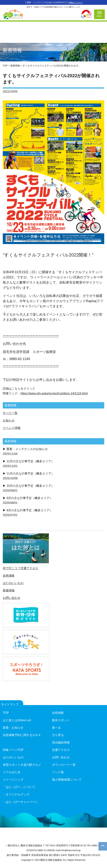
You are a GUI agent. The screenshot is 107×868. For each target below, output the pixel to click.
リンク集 (58, 772)
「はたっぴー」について (19, 787)
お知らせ (9, 420)
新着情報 (9, 590)
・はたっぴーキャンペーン (20, 802)
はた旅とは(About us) (17, 720)
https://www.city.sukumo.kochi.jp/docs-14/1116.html (54, 393)
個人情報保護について (67, 780)
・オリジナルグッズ (16, 794)
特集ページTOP (13, 750)
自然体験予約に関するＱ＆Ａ (22, 735)
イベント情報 (12, 428)
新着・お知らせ (13, 728)
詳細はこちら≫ (76, 2)
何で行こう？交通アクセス (20, 568)
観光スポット (61, 720)
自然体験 (9, 576)
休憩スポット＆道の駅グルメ (22, 765)
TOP (6, 713)
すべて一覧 (10, 413)
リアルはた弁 (12, 772)
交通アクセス (61, 750)
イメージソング (13, 780)
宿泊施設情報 (61, 742)
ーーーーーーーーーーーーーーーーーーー (31, 336)
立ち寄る (58, 735)
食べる (56, 728)
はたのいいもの (13, 583)
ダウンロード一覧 (64, 765)
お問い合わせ (12, 598)
